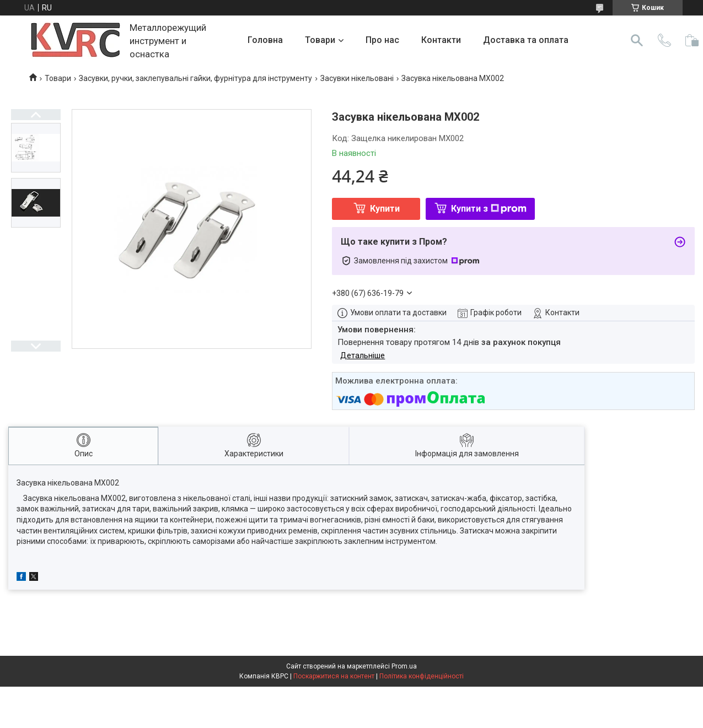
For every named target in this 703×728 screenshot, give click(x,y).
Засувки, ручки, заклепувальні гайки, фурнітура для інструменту (195, 78)
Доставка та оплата (526, 40)
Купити (385, 209)
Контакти (441, 40)
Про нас (382, 40)
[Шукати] (637, 40)
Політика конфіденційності (422, 676)
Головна (265, 40)
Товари (320, 40)
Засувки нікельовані (357, 78)
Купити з (489, 209)
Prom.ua (404, 666)
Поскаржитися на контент (334, 676)
